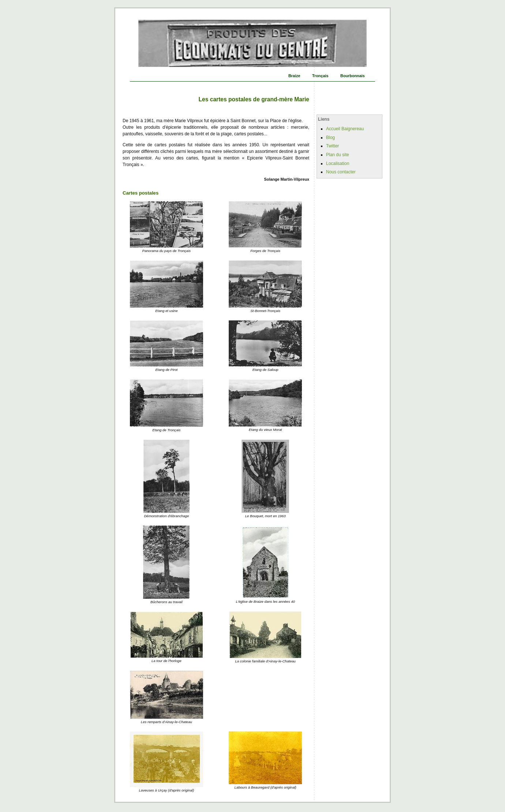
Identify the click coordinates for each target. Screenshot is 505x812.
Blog (330, 138)
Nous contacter (341, 172)
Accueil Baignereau (345, 129)
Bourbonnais (353, 76)
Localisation (338, 163)
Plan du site (338, 155)
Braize (294, 76)
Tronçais (320, 76)
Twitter (332, 146)
